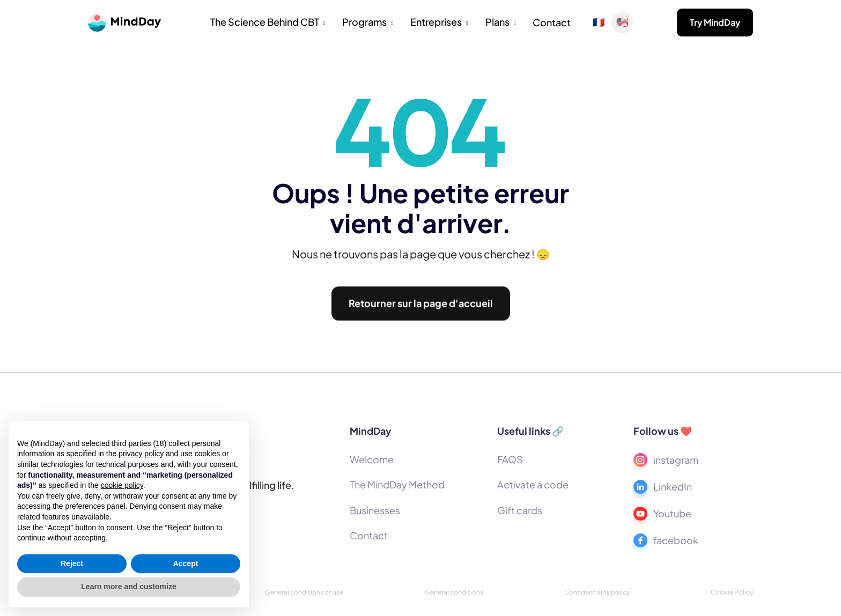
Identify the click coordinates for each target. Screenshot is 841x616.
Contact (552, 22)
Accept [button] (186, 563)
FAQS (510, 459)
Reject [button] (72, 563)
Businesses (375, 510)
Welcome (372, 459)
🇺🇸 (622, 23)
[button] (268, 23)
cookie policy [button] (122, 485)
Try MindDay (715, 22)
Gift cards (520, 510)
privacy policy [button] (141, 454)
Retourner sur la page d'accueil (421, 307)
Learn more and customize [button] (128, 587)
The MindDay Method (397, 484)
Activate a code (533, 484)
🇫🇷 (599, 23)
